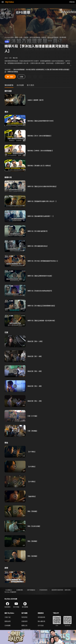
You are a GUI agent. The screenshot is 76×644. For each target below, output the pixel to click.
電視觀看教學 (26, 630)
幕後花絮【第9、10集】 (35, 341)
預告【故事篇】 (33, 556)
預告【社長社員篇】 (34, 526)
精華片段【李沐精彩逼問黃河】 (38, 231)
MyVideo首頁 (9, 37)
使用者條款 (41, 617)
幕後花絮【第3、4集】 (35, 386)
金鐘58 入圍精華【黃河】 (36, 100)
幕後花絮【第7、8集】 (35, 356)
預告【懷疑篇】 (33, 511)
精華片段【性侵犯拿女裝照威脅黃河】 (40, 291)
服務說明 (8, 621)
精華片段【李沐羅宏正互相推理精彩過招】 (42, 306)
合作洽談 (41, 625)
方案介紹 (8, 617)
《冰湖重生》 (9, 590)
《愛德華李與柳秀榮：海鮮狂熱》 (61, 590)
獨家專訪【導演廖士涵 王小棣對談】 (40, 166)
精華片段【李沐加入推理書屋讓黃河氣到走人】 (43, 261)
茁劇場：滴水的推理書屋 (32, 37)
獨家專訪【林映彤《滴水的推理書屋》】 (41, 151)
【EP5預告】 (32, 467)
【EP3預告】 (32, 481)
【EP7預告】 (32, 452)
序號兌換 (72, 2)
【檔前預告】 (32, 496)
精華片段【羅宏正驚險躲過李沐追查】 (40, 276)
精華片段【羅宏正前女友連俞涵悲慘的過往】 (42, 186)
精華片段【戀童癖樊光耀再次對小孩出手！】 (42, 201)
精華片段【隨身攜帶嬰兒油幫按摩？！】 (41, 216)
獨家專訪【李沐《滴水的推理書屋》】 (40, 136)
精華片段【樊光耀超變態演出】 (38, 246)
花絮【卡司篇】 (33, 416)
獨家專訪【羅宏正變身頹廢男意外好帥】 (41, 121)
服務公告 (24, 625)
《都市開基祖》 (31, 590)
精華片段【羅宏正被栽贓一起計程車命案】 (42, 321)
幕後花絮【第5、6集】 (35, 371)
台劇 (21, 37)
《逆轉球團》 (20, 590)
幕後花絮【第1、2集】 (35, 401)
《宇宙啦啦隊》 (43, 590)
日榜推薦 (8, 625)
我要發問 (24, 621)
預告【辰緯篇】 (33, 541)
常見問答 (24, 617)
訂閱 (21, 77)
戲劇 (16, 37)
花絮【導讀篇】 (33, 431)
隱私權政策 (41, 621)
